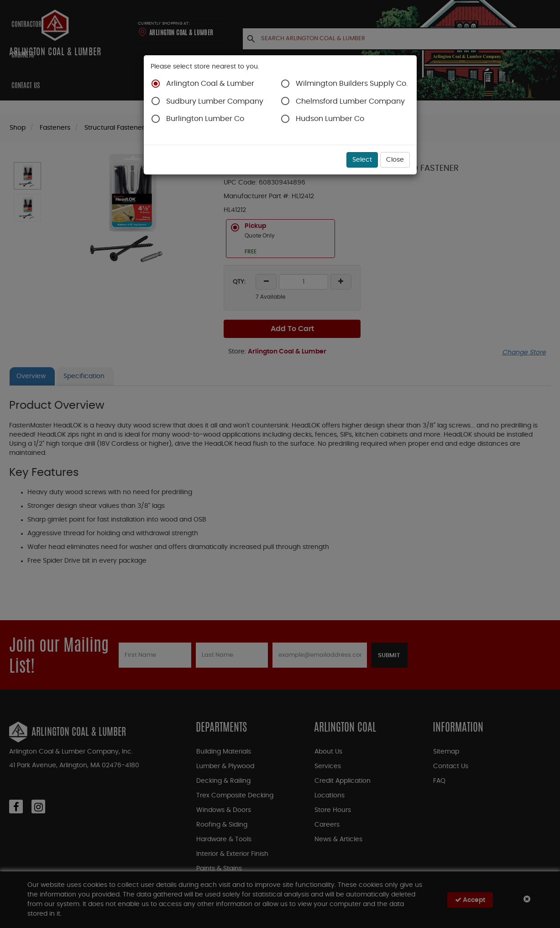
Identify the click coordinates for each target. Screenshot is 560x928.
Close (395, 160)
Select (362, 160)
